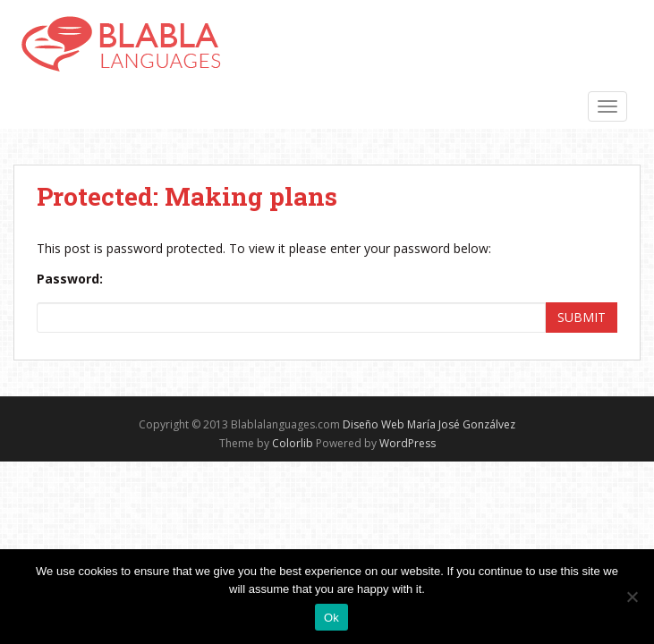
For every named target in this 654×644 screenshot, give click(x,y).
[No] (632, 597)
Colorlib (293, 443)
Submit (582, 317)
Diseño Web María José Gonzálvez (429, 424)
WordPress (408, 443)
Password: (70, 279)
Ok (331, 618)
